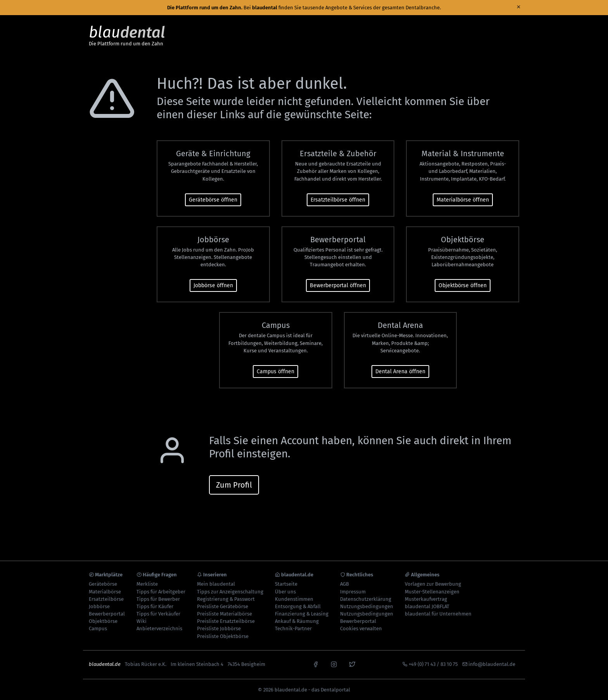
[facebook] (316, 664)
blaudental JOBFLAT (427, 606)
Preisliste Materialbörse (225, 614)
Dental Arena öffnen (400, 372)
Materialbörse (105, 592)
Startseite (286, 584)
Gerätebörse (103, 584)
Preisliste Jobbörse (219, 628)
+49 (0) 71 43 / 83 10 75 (433, 664)
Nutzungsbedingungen (367, 606)
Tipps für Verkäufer (158, 614)
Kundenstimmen (294, 599)
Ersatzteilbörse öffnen (338, 200)
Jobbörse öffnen (213, 285)
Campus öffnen (275, 372)
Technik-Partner (293, 628)
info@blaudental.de (492, 664)
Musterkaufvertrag (426, 599)
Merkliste (147, 584)
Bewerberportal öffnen (338, 285)
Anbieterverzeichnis (159, 628)
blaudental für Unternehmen (438, 614)
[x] (352, 664)
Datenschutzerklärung (366, 599)
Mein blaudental (216, 584)
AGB (345, 584)
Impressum (353, 592)
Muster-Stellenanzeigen (432, 592)
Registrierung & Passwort (226, 599)
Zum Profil (234, 485)
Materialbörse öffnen (463, 200)
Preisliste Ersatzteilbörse (226, 621)
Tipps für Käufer (155, 606)
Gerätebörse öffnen (213, 200)
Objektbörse (103, 621)
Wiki (142, 621)
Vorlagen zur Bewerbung (433, 584)
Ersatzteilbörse (106, 599)
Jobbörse (99, 606)
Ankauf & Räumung (297, 621)
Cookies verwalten (361, 628)
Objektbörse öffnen (463, 285)
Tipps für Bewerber (158, 599)
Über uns (285, 592)
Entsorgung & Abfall (298, 606)
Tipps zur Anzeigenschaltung (230, 592)
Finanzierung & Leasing (302, 614)
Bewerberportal (107, 614)
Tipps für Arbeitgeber (161, 592)
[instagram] (334, 664)
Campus (98, 628)
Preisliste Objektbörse (223, 636)
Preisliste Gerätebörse (223, 606)
